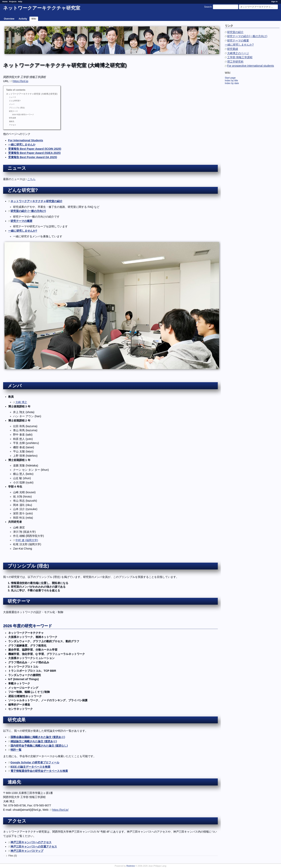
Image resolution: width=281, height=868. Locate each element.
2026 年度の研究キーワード (23, 115)
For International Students (26, 140)
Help (20, 1)
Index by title (231, 81)
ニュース (12, 97)
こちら (31, 179)
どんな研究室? (15, 101)
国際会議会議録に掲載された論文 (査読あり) (38, 737)
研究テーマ (13, 111)
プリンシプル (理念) (17, 108)
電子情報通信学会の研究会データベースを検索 (39, 771)
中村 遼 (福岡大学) (27, 540)
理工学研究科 (235, 62)
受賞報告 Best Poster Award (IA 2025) (33, 157)
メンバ (12, 104)
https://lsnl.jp (20, 81)
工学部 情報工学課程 (240, 57)
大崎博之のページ (238, 53)
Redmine (131, 866)
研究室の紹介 (235, 32)
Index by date (232, 83)
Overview (9, 19)
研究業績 (233, 49)
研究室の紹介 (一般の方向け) (28, 211)
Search (208, 7)
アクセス (12, 125)
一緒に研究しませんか (22, 144)
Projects (13, 1)
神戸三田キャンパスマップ (27, 851)
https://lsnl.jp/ (60, 810)
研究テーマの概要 (238, 40)
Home (5, 1)
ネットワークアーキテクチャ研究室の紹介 (36, 201)
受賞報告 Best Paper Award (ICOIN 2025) (35, 149)
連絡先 (12, 121)
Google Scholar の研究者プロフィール (35, 762)
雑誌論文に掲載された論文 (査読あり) (34, 741)
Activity (23, 19)
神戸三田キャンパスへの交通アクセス (34, 846)
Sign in (274, 1)
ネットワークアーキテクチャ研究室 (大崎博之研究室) (32, 94)
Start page (230, 78)
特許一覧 (16, 750)
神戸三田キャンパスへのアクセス (31, 842)
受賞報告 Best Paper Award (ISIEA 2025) (34, 153)
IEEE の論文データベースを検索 (31, 767)
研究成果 (12, 118)
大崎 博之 (21, 402)
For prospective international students (251, 66)
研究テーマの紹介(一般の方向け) (247, 36)
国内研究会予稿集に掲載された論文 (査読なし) (39, 746)
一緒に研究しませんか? (239, 45)
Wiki (34, 19)
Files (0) (13, 856)
